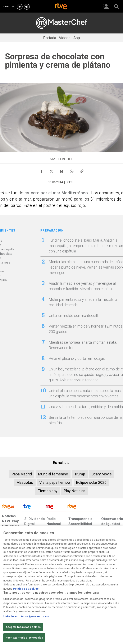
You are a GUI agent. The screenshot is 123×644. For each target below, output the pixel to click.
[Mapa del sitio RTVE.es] (82, 606)
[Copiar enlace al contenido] (82, 170)
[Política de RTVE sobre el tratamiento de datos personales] (18, 608)
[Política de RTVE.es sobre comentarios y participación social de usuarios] (113, 606)
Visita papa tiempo (55, 482)
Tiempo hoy (48, 491)
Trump (80, 474)
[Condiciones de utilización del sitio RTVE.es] (5, 606)
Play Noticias (75, 491)
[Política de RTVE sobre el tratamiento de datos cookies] (33, 608)
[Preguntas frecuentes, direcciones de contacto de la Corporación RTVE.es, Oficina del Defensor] (95, 604)
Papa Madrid (22, 474)
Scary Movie (102, 474)
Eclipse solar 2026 (91, 482)
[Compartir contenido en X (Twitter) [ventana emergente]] (51, 170)
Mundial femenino (53, 474)
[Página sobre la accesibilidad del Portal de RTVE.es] (67, 604)
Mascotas (25, 482)
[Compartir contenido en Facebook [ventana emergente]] (41, 170)
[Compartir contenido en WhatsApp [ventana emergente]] (72, 170)
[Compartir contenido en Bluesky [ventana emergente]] (61, 170)
